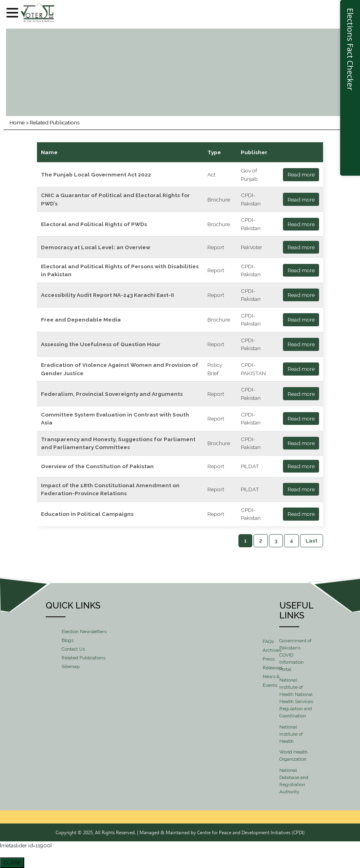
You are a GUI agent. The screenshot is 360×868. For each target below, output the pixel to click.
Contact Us (73, 649)
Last (312, 541)
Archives (272, 650)
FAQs (268, 641)
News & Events (271, 681)
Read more (301, 174)
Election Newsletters (84, 632)
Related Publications (83, 658)
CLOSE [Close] (12, 862)
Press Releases (273, 663)
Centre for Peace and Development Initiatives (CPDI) (251, 832)
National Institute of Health (291, 734)
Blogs (68, 640)
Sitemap (71, 666)
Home (17, 122)
